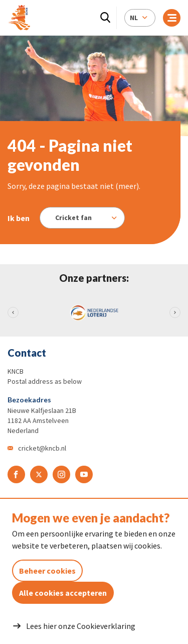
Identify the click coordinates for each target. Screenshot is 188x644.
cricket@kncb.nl (42, 448)
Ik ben (19, 218)
